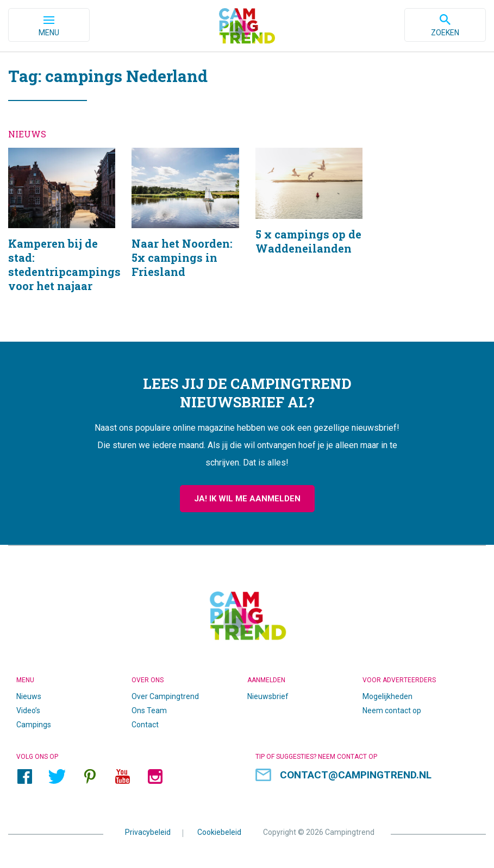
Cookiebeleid (219, 832)
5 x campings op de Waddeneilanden (309, 234)
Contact (145, 725)
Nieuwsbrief (268, 696)
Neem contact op (392, 710)
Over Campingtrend (165, 696)
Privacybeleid (148, 832)
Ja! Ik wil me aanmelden (247, 499)
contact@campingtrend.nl (356, 775)
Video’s (28, 710)
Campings (34, 725)
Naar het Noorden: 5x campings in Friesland (185, 234)
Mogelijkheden (387, 696)
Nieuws (29, 696)
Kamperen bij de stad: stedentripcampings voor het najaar (62, 234)
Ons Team (149, 710)
